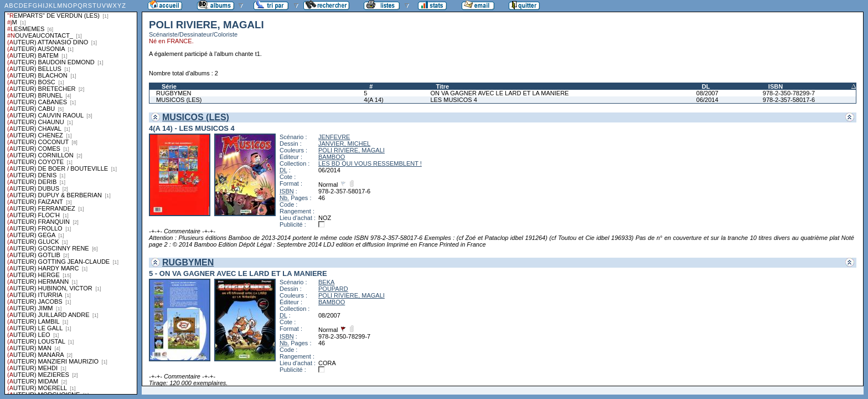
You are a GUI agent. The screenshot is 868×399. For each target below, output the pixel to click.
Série (169, 86)
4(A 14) (373, 100)
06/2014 (707, 100)
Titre (442, 86)
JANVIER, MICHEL (344, 144)
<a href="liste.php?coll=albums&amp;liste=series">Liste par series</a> (71, 197)
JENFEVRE (334, 137)
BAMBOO (332, 157)
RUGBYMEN (174, 93)
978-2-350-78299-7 (789, 93)
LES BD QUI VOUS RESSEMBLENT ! (370, 163)
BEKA (326, 282)
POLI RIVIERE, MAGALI (352, 150)
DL (706, 86)
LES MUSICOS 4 (453, 100)
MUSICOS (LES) (179, 100)
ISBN (776, 86)
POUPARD (333, 289)
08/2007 (707, 93)
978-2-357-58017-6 (789, 100)
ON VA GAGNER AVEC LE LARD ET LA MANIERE (499, 93)
